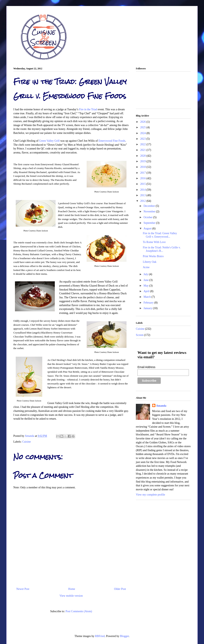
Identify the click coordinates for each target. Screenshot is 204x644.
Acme (146, 267)
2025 (143, 127)
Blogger (124, 636)
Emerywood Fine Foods (112, 141)
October (148, 217)
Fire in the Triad (88, 109)
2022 (143, 144)
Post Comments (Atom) (79, 611)
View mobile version (71, 596)
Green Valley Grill (49, 141)
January (148, 308)
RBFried (100, 636)
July (146, 274)
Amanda (30, 436)
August (148, 228)
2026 (143, 122)
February (149, 303)
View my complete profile (151, 495)
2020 (143, 156)
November (150, 212)
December (150, 206)
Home (72, 589)
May (146, 286)
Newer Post (23, 589)
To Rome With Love (154, 242)
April (147, 291)
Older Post (120, 589)
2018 (143, 167)
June (146, 280)
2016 (143, 178)
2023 (143, 139)
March (147, 297)
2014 (143, 190)
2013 (143, 195)
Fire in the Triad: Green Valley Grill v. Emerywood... (160, 235)
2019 (143, 161)
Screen (140, 335)
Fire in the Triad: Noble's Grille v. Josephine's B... (162, 249)
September (150, 223)
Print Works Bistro (153, 256)
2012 (143, 201)
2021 (143, 150)
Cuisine (27, 442)
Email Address (146, 367)
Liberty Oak (150, 262)
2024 (143, 133)
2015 (143, 184)
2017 (143, 173)
